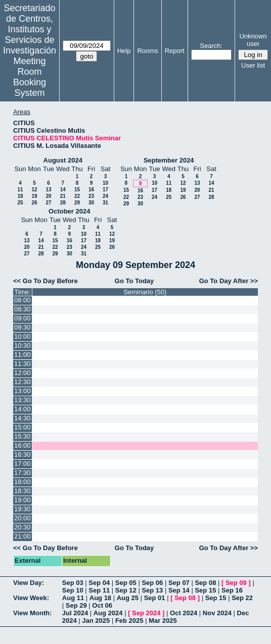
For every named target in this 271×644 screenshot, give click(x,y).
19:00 (22, 500)
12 (34, 190)
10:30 (22, 345)
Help (124, 51)
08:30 (22, 309)
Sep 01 (155, 598)
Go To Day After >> (229, 281)
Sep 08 (205, 583)
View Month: (32, 613)
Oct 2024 (184, 613)
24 (105, 196)
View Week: (31, 598)
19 (34, 196)
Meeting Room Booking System (30, 77)
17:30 (22, 473)
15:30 (22, 436)
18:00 (22, 482)
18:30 (22, 491)
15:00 (22, 427)
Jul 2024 (75, 613)
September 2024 (169, 160)
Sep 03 (73, 583)
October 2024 (69, 211)
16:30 (22, 454)
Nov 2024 (217, 613)
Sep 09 (236, 583)
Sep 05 (126, 583)
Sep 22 (242, 598)
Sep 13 (152, 590)
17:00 (22, 464)
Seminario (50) (145, 292)
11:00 (22, 355)
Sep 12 (126, 590)
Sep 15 (205, 590)
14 (63, 190)
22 (77, 196)
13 (48, 190)
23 (91, 196)
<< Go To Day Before (46, 281)
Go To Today (134, 281)
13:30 (22, 400)
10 (105, 183)
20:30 (22, 527)
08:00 (22, 300)
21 (63, 196)
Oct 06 (102, 605)
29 (77, 203)
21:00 (22, 536)
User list (253, 65)
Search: (211, 46)
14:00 (22, 409)
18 (20, 196)
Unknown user (253, 40)
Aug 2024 (108, 613)
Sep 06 (152, 583)
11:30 (22, 364)
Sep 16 (232, 590)
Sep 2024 (146, 613)
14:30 (22, 418)
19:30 (22, 509)
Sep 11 (99, 590)
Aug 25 (128, 598)
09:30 (22, 327)
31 (105, 203)
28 (63, 203)
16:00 (22, 445)
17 (105, 190)
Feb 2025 (129, 621)
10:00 (22, 336)
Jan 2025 (96, 621)
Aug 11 (73, 598)
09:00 (22, 318)
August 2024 (63, 160)
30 (91, 203)
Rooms (147, 51)
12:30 (22, 382)
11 (20, 190)
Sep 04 (99, 583)
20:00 (22, 518)
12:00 (22, 373)
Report (175, 51)
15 (77, 190)
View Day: (29, 583)
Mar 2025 (163, 621)
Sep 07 (179, 583)
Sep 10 (73, 590)
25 (20, 203)
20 (48, 196)
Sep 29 (76, 605)
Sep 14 (179, 590)
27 (48, 203)
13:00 (22, 391)
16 (91, 190)
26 (34, 203)
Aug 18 (100, 598)
